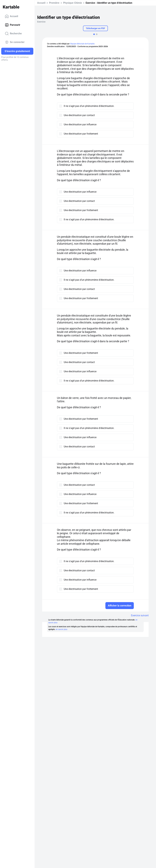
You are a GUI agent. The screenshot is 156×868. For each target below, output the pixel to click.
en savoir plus (61, 629)
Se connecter (15, 42)
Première (54, 3)
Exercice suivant (140, 615)
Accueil (11, 16)
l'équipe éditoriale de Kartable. (82, 44)
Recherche (13, 34)
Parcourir (13, 25)
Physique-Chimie (73, 3)
